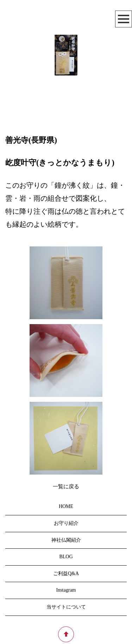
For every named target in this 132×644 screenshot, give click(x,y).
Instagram (66, 590)
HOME (66, 507)
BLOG (66, 557)
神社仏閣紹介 (66, 540)
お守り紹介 (66, 523)
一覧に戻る (66, 487)
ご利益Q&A (66, 574)
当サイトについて (66, 607)
